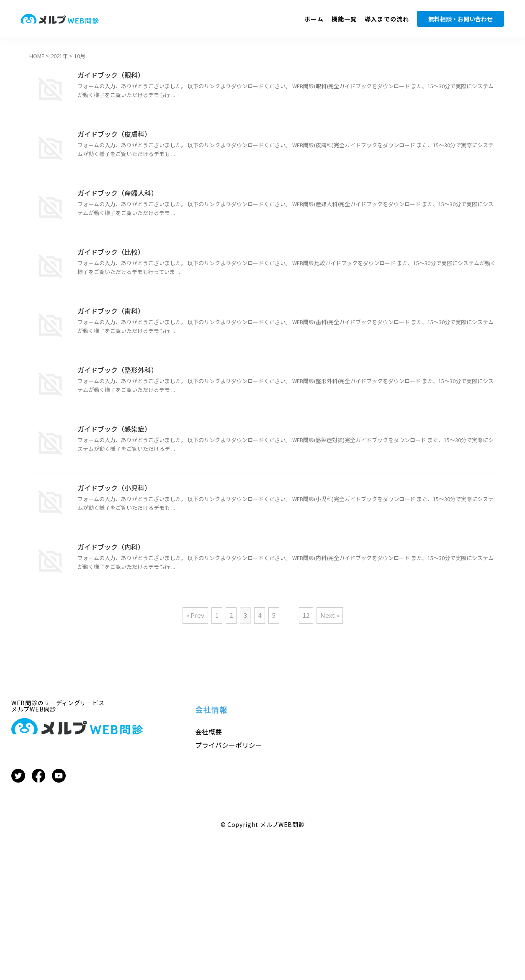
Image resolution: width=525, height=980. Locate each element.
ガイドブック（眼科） (111, 75)
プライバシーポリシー (229, 745)
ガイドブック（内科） (111, 547)
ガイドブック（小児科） (114, 488)
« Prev (195, 615)
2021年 (59, 56)
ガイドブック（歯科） (111, 311)
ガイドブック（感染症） (114, 429)
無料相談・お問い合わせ (461, 19)
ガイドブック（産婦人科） (118, 193)
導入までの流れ (387, 19)
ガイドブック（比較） (111, 252)
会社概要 (208, 732)
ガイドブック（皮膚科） (114, 134)
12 (306, 615)
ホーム (314, 19)
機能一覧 (344, 19)
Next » (330, 615)
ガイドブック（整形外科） (118, 370)
